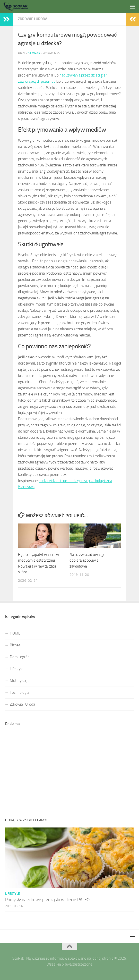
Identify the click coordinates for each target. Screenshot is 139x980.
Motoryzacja (20, 681)
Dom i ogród (20, 657)
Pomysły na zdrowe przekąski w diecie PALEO (47, 900)
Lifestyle (17, 669)
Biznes (15, 645)
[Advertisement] (69, 49)
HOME (15, 633)
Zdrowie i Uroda (22, 704)
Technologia (19, 692)
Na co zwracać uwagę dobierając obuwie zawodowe (87, 560)
